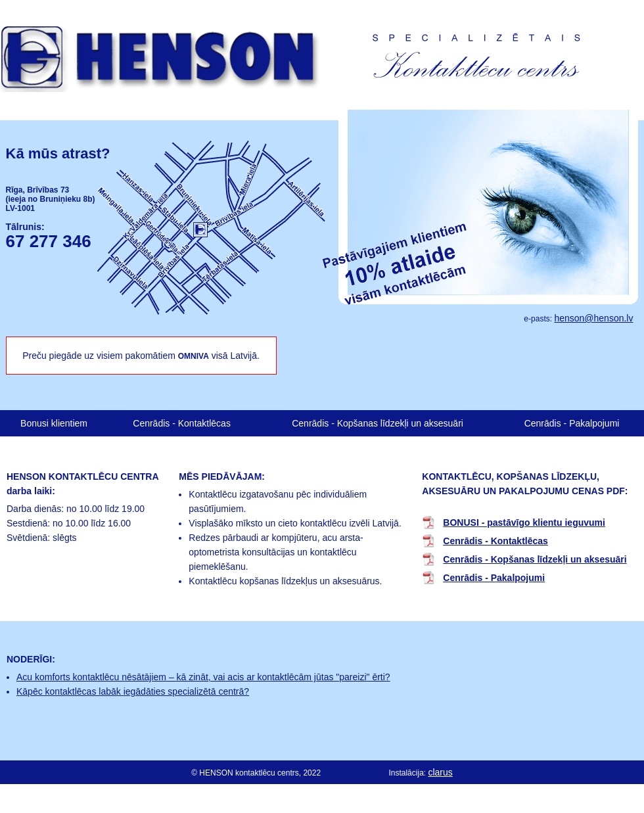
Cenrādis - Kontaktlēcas (182, 423)
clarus (440, 772)
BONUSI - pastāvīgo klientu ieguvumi (524, 523)
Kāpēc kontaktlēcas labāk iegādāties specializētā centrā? (133, 691)
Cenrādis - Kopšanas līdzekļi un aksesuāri (378, 423)
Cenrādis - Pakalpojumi (572, 423)
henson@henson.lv (593, 318)
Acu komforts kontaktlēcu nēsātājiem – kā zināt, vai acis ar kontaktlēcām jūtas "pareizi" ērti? (203, 677)
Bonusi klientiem (54, 423)
